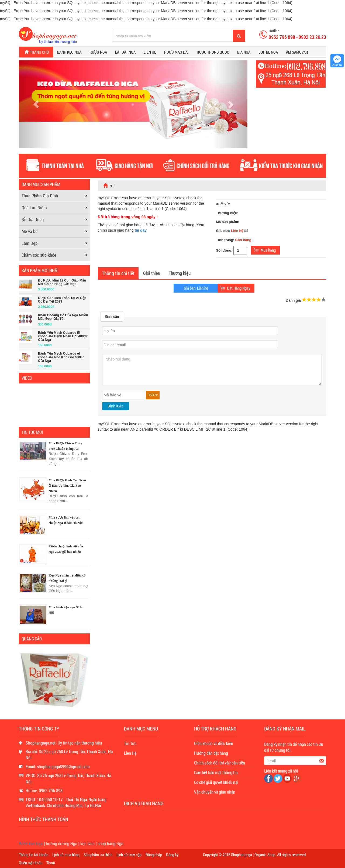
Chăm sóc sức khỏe (39, 255)
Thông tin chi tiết (118, 273)
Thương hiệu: (227, 213)
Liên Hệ (130, 753)
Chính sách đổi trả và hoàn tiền (220, 763)
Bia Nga (244, 52)
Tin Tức (130, 743)
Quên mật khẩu (31, 863)
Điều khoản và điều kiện (214, 743)
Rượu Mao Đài (176, 52)
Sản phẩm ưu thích (98, 855)
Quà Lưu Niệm (34, 207)
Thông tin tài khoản (34, 855)
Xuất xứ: (223, 204)
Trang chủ (36, 52)
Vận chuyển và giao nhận (215, 792)
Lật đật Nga (125, 52)
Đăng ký (172, 855)
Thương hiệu (180, 273)
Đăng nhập (154, 855)
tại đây (141, 230)
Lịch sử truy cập (129, 855)
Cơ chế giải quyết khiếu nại (216, 782)
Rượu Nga (98, 52)
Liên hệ (150, 52)
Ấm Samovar (297, 52)
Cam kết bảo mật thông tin (216, 772)
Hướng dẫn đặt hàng (211, 753)
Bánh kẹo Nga (69, 52)
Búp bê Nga (268, 52)
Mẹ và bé (30, 231)
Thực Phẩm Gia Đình (40, 196)
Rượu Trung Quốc (213, 52)
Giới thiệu (152, 273)
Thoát (51, 863)
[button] (36, 104)
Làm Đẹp (30, 243)
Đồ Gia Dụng (33, 219)
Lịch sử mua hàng (66, 855)
